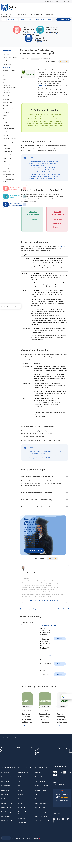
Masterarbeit (7, 112)
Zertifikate (22, 823)
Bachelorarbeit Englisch (10, 64)
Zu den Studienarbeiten (34, 550)
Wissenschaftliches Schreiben (8, 181)
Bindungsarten (6, 816)
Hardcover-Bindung (8, 799)
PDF (20, 786)
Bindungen (21, 14)
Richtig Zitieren (7, 152)
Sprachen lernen (8, 158)
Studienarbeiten (8, 767)
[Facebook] (54, 819)
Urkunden (22, 818)
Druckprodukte (6, 14)
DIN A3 (21, 790)
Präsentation (6, 125)
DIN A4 (21, 794)
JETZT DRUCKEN (64, 20)
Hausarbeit (6, 99)
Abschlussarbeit (7, 790)
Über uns (38, 799)
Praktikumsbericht (8, 129)
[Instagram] (59, 819)
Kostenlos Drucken (42, 816)
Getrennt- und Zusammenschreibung (9, 86)
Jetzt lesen (25, 726)
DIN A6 (21, 803)
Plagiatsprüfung (35, 14)
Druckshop (5, 773)
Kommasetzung (7, 102)
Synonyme (6, 168)
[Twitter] (68, 819)
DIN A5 (21, 799)
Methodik (6, 115)
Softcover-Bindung (8, 803)
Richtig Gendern (8, 148)
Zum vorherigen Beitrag (29, 609)
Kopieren (60, 639)
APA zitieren (6, 54)
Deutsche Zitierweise (9, 71)
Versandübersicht (41, 777)
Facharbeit (6, 82)
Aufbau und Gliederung (10, 58)
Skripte (21, 781)
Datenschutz (26, 838)
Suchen (47, 1)
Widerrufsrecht (17, 838)
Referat (5, 145)
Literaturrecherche (8, 109)
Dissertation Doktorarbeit (7, 75)
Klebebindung (6, 807)
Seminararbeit (7, 155)
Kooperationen (40, 807)
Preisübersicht (23, 773)
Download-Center (41, 786)
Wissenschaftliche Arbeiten (8, 176)
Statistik (5, 162)
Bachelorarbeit (7, 61)
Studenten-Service (8, 165)
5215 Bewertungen (62, 800)
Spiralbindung (6, 812)
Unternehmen (41, 767)
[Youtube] (63, 819)
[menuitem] (5, 838)
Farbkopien (22, 807)
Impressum (11, 840)
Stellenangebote (41, 803)
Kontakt (57, 1)
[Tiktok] (53, 821)
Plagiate (5, 122)
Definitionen (7, 67)
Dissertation (6, 786)
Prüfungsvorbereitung (9, 139)
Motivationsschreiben (9, 119)
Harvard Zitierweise (9, 96)
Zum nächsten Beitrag (61, 609)
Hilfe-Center (66, 1)
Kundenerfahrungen (42, 790)
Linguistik (6, 106)
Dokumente (22, 777)
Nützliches (49, 14)
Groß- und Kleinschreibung (7, 92)
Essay (4, 79)
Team (37, 794)
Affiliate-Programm (42, 820)
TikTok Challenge (41, 812)
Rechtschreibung (8, 142)
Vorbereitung (7, 171)
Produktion (6, 132)
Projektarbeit (7, 135)
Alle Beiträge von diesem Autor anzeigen (42, 600)
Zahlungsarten (40, 781)
